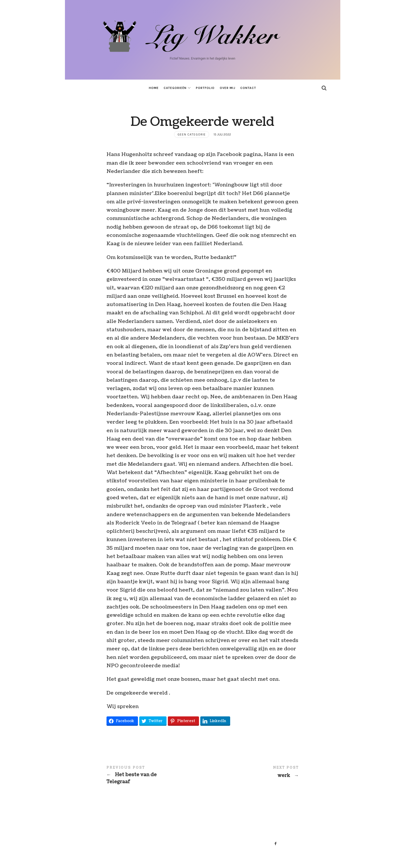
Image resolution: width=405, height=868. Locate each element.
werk (251, 772)
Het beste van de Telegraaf (155, 775)
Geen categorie (192, 134)
